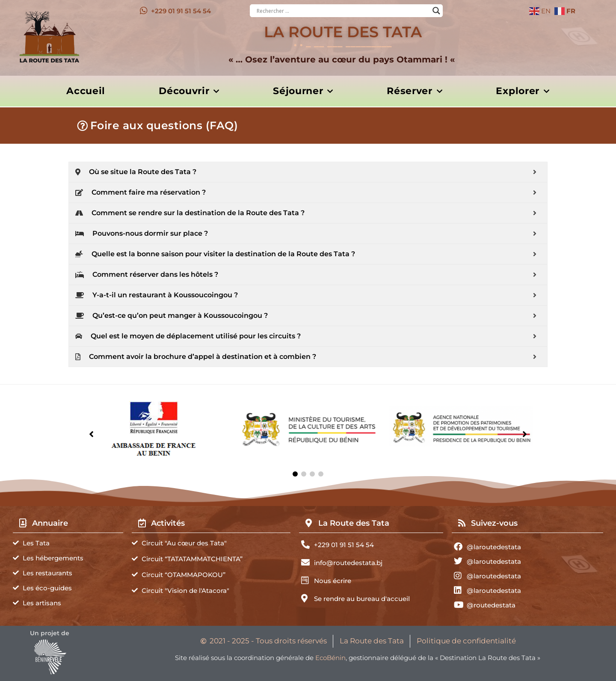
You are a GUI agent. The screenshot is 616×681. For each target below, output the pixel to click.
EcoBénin (330, 658)
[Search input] (342, 11)
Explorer (523, 91)
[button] (295, 474)
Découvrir (189, 91)
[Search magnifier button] (436, 11)
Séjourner (303, 91)
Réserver (415, 91)
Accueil (86, 91)
